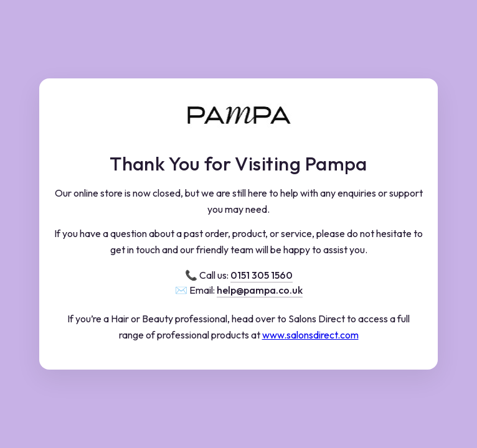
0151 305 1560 (262, 275)
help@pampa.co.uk (260, 290)
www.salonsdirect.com (310, 335)
